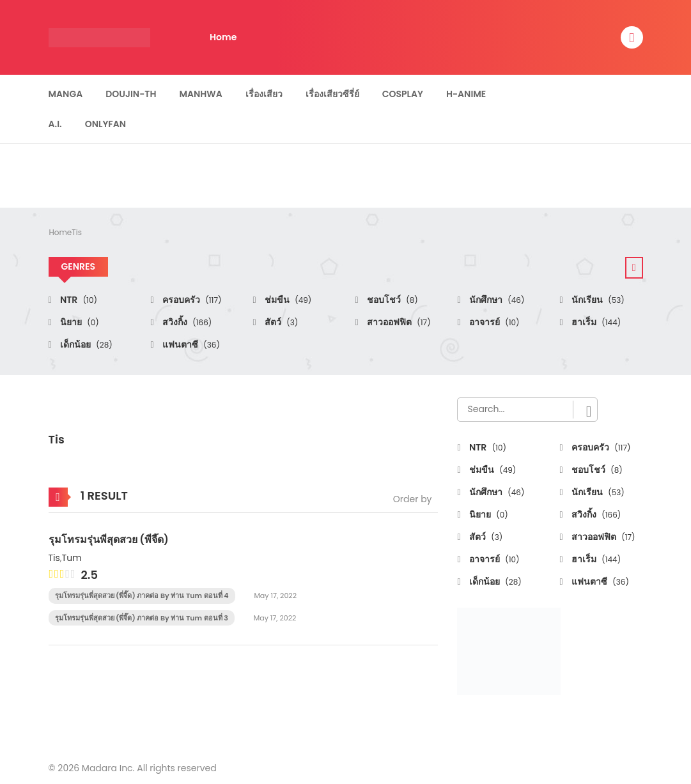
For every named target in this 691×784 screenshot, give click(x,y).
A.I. (55, 124)
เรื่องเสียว (264, 94)
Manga (66, 94)
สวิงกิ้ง (186, 322)
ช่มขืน (287, 300)
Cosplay (403, 94)
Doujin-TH (131, 94)
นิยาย (79, 322)
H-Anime (466, 94)
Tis (77, 232)
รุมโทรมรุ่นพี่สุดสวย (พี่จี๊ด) (109, 540)
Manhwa (200, 94)
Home (223, 37)
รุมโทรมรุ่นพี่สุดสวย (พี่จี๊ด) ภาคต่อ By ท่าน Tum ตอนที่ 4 (142, 596)
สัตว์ (281, 322)
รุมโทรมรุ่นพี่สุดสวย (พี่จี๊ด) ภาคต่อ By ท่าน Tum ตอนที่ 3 (142, 618)
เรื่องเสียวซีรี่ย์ (332, 94)
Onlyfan (105, 124)
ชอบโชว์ (392, 300)
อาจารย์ (493, 322)
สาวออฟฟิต (398, 322)
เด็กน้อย (85, 344)
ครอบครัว (191, 300)
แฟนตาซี (190, 344)
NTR (78, 300)
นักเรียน (597, 300)
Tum (72, 558)
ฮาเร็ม (595, 322)
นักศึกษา (496, 300)
